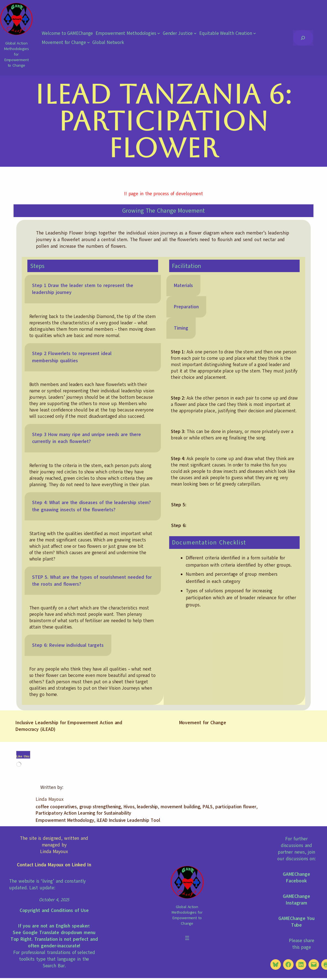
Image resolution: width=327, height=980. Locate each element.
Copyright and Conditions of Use (54, 910)
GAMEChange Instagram (296, 900)
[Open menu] (187, 938)
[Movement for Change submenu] (88, 42)
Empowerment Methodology (65, 820)
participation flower (236, 807)
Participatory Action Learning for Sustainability (83, 813)
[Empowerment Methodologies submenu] (159, 33)
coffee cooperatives (56, 807)
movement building (180, 807)
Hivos (129, 807)
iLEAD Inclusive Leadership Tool (128, 820)
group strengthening (100, 807)
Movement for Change (203, 723)
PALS (208, 807)
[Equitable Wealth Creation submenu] (255, 33)
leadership (147, 807)
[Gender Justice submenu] (195, 33)
